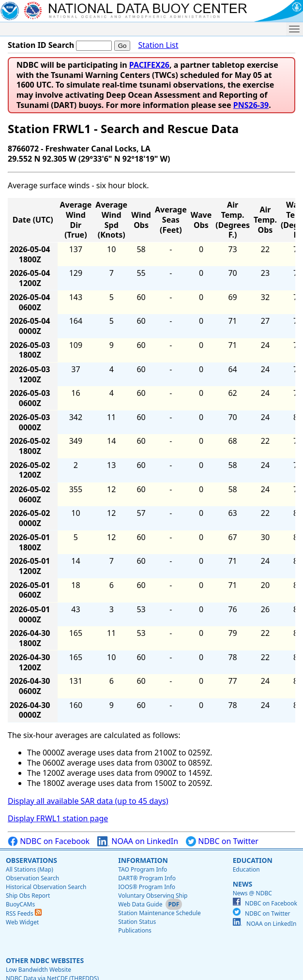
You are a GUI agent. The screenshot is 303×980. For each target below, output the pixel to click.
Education (253, 860)
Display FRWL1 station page (58, 818)
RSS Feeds (24, 913)
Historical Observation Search (46, 887)
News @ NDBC (252, 893)
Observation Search (32, 878)
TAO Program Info (143, 869)
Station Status (137, 922)
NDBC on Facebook (49, 841)
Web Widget (22, 922)
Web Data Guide (140, 904)
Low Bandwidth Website (38, 970)
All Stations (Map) (30, 869)
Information (143, 860)
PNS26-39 (251, 105)
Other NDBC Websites (45, 960)
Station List (158, 45)
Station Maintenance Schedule (159, 913)
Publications (135, 930)
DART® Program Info (147, 878)
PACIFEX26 (149, 65)
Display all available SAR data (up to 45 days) (88, 801)
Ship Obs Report (28, 896)
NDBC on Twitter (222, 841)
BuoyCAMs (20, 904)
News (242, 884)
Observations (31, 860)
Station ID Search (41, 45)
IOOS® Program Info (147, 887)
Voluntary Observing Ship (153, 896)
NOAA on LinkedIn (138, 841)
